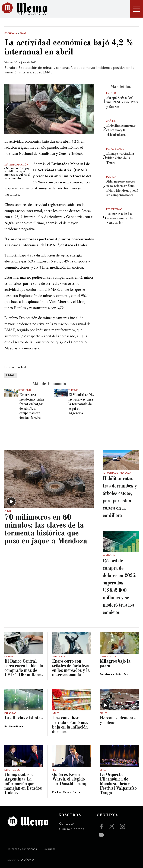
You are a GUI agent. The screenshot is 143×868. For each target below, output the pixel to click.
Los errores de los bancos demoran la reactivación (120, 219)
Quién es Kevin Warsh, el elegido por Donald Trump (70, 779)
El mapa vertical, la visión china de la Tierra (120, 158)
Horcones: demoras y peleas (118, 720)
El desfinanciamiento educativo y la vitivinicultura (121, 130)
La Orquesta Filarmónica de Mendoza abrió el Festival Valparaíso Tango (118, 784)
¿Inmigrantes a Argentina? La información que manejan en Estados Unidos (23, 784)
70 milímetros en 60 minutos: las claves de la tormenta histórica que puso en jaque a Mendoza (46, 529)
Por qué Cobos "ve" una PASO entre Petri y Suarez (122, 102)
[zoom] (49, 109)
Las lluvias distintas (23, 718)
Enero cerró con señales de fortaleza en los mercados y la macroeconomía (71, 668)
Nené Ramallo (18, 726)
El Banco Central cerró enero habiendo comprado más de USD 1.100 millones (24, 668)
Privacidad (49, 849)
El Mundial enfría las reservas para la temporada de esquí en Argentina (81, 404)
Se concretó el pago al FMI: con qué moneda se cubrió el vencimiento (18, 173)
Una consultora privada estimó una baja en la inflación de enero (70, 725)
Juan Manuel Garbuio (70, 792)
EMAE (11, 375)
